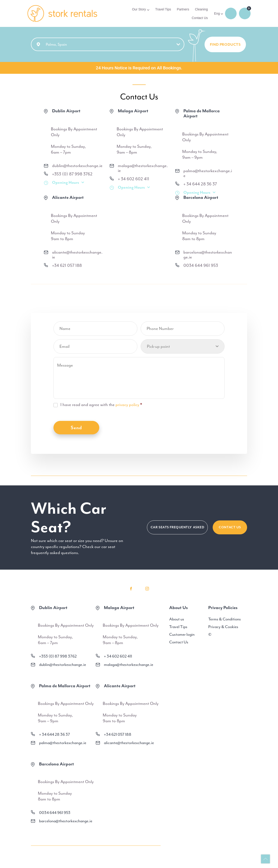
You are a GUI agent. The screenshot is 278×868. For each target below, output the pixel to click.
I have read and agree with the (101, 405)
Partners (183, 9)
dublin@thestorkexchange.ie (77, 166)
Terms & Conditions (225, 619)
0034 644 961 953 (201, 266)
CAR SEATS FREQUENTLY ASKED (177, 528)
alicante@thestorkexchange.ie (77, 255)
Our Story (139, 9)
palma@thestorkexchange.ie (208, 174)
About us (177, 619)
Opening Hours (66, 183)
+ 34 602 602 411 (134, 179)
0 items (245, 13)
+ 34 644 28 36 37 (200, 184)
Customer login (182, 635)
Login (231, 13)
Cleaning (201, 9)
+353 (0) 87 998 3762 (72, 174)
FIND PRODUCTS (225, 45)
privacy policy (127, 405)
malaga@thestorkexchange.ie (143, 168)
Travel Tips (163, 9)
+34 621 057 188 (67, 266)
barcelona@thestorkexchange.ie (208, 255)
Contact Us (200, 18)
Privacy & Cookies (223, 627)
